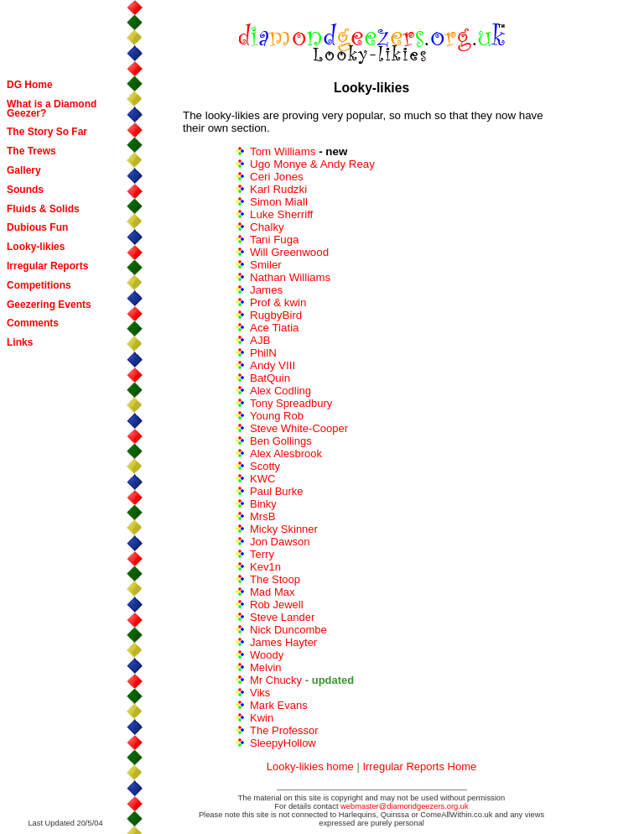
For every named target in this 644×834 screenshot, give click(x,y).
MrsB (262, 516)
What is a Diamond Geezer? (52, 109)
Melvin (266, 667)
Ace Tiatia (275, 328)
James (266, 290)
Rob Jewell (277, 605)
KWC (262, 479)
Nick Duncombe (288, 630)
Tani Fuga (275, 240)
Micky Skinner (284, 529)
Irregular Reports (47, 266)
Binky (263, 504)
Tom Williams (283, 151)
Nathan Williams (290, 277)
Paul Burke (277, 491)
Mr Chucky (276, 680)
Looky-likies (36, 247)
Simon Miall (279, 202)
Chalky (267, 227)
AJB (260, 340)
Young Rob (277, 416)
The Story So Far (47, 132)
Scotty (265, 466)
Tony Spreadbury (291, 403)
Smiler (266, 265)
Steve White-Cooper (299, 428)
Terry (262, 554)
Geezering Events (49, 305)
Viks (260, 693)
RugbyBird (276, 315)
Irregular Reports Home (419, 766)
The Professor (284, 730)
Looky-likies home (310, 766)
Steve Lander (282, 617)
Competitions (39, 285)
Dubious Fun (37, 227)
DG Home (30, 85)
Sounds (25, 190)
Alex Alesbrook (286, 453)
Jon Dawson (280, 542)
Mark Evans (279, 705)
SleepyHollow (283, 743)
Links (20, 342)
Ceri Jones (277, 177)
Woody (267, 655)
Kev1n (265, 567)
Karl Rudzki (278, 189)
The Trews (31, 151)
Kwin (262, 718)
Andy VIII (273, 365)
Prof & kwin (278, 302)
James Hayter (283, 642)
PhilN (263, 353)
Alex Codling (280, 391)
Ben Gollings (281, 441)
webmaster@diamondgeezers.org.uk (405, 806)
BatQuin (270, 378)
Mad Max (272, 592)
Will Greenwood (289, 252)
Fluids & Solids (43, 209)
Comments (33, 323)
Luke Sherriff (281, 214)
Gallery (24, 170)
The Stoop (275, 579)
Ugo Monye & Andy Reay (312, 164)
